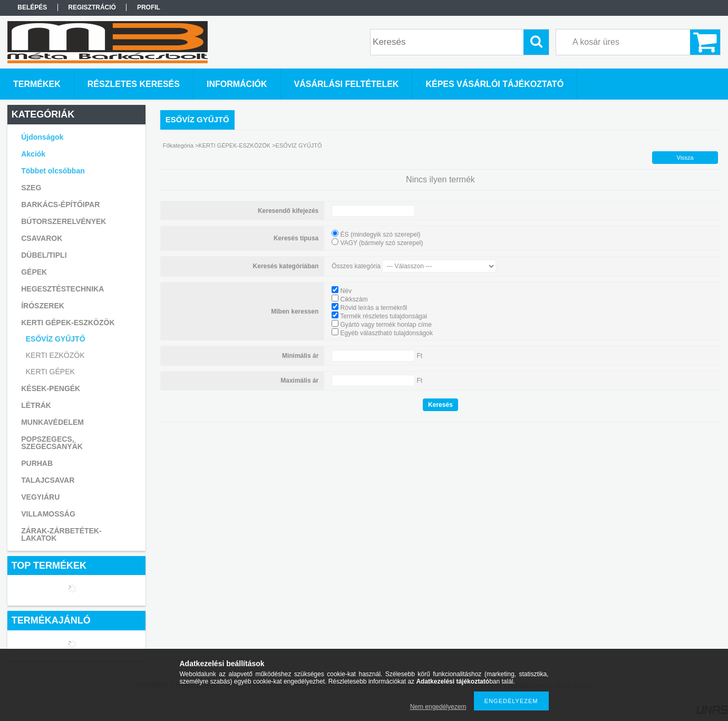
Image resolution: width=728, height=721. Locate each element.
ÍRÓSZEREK (43, 306)
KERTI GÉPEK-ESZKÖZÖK (234, 145)
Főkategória (178, 145)
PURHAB (37, 463)
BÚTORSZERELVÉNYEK (64, 221)
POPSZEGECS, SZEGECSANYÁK (52, 443)
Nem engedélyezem (438, 707)
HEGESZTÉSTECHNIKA (62, 289)
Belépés (32, 7)
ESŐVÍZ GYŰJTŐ (56, 339)
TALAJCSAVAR (48, 480)
